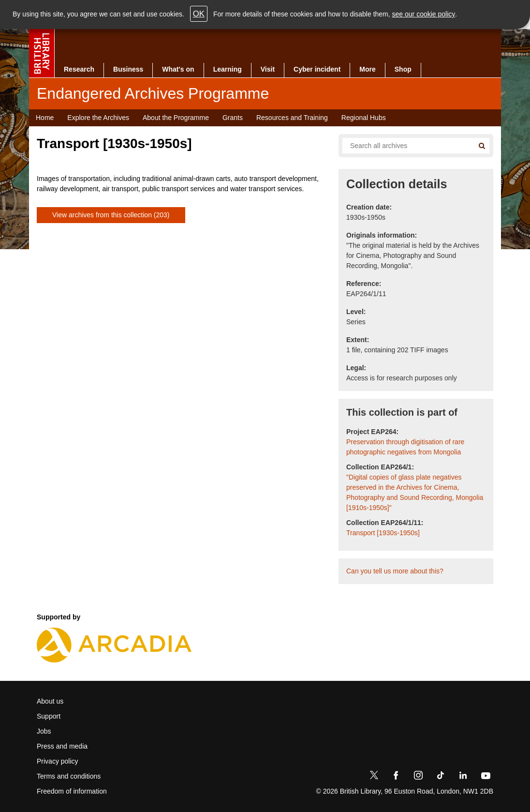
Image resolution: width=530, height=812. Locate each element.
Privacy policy (58, 761)
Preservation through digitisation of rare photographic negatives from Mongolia (405, 447)
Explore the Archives (98, 118)
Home (45, 118)
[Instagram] (418, 777)
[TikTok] (441, 777)
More (367, 69)
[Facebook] (396, 777)
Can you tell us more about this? (395, 571)
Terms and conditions (69, 776)
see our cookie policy (424, 14)
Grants (233, 118)
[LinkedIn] (463, 777)
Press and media (62, 746)
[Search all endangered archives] (404, 146)
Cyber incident (317, 69)
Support (49, 716)
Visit (268, 69)
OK (199, 14)
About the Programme (176, 118)
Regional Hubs (364, 118)
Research (79, 69)
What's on (178, 69)
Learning (228, 69)
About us (50, 701)
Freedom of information (72, 791)
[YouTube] (486, 777)
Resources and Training (292, 118)
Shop (403, 69)
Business (128, 69)
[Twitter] (374, 777)
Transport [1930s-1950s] (383, 533)
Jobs (44, 731)
